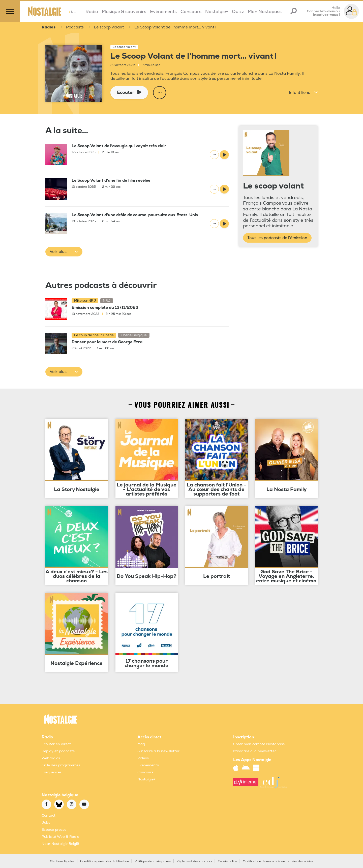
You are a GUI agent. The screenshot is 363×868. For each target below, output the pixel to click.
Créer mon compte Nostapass (259, 744)
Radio (92, 12)
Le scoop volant (110, 27)
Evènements (148, 765)
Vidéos (143, 758)
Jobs (46, 823)
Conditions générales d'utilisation (104, 861)
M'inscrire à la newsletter (255, 751)
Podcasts (75, 27)
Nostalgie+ (217, 12)
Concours (191, 12)
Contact (49, 816)
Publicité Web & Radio (60, 837)
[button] (303, 93)
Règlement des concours (194, 861)
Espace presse (54, 830)
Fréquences (52, 772)
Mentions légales (62, 861)
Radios (49, 27)
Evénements (163, 12)
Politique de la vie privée (153, 861)
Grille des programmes (61, 765)
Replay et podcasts (58, 751)
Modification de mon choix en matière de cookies (278, 861)
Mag (141, 744)
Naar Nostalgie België (60, 844)
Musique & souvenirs (124, 12)
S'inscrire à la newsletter (158, 751)
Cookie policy (227, 861)
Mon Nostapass (265, 12)
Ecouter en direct (56, 744)
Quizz (238, 12)
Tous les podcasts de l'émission (277, 238)
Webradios (51, 758)
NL (72, 12)
